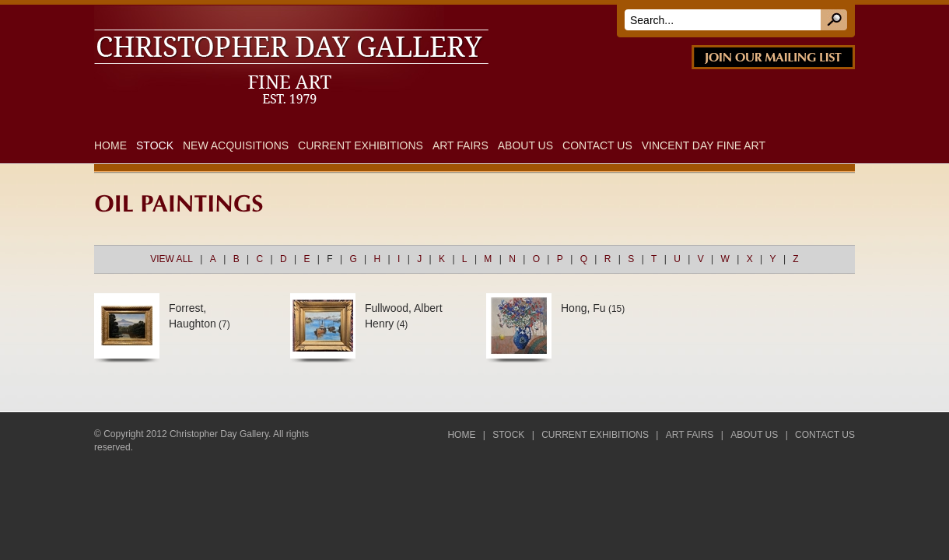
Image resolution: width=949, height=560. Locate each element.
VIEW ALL (172, 259)
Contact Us (597, 145)
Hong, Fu (583, 308)
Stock (155, 145)
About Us (525, 145)
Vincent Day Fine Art (704, 145)
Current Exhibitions (361, 145)
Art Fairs (460, 145)
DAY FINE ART (311, 14)
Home (110, 145)
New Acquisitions (236, 145)
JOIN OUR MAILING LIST (773, 57)
